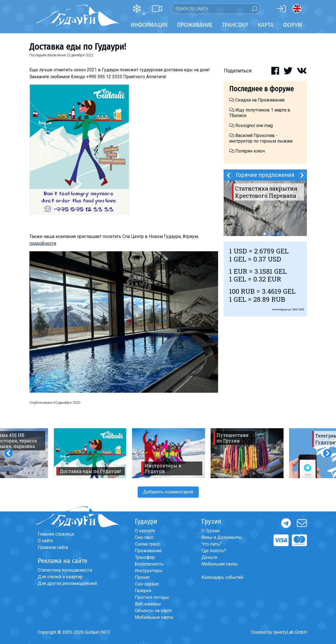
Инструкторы (149, 571)
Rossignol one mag (251, 125)
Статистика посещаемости (65, 570)
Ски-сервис (147, 584)
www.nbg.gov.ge (282, 309)
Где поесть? (214, 551)
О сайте (45, 541)
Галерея (143, 591)
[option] (265, 208)
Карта (266, 25)
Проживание (148, 551)
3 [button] (274, 234)
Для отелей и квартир (60, 577)
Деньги (209, 557)
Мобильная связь (220, 564)
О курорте (145, 531)
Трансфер (145, 557)
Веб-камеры (148, 604)
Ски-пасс (144, 537)
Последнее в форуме (262, 89)
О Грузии (210, 531)
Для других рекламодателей (67, 583)
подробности (43, 243)
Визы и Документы (222, 537)
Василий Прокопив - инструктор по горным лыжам (261, 138)
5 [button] (282, 234)
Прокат (142, 577)
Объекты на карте (153, 611)
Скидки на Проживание (257, 100)
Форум (293, 25)
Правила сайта (53, 547)
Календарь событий (222, 577)
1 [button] (265, 234)
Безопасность (149, 564)
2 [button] (269, 234)
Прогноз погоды (152, 597)
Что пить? (212, 544)
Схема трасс (147, 544)
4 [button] (278, 234)
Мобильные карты (154, 617)
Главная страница (56, 534)
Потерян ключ (247, 151)
